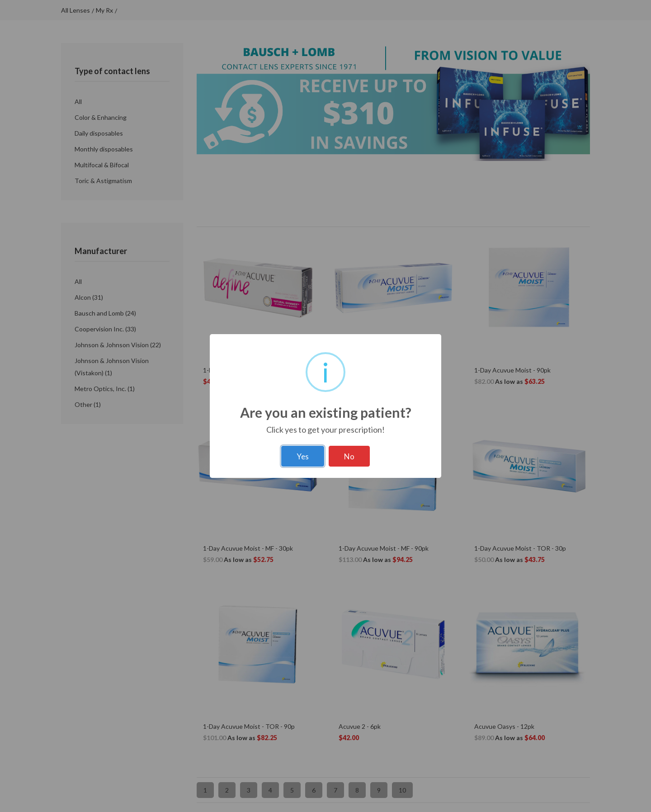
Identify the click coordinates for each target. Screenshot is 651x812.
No (349, 456)
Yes (303, 456)
